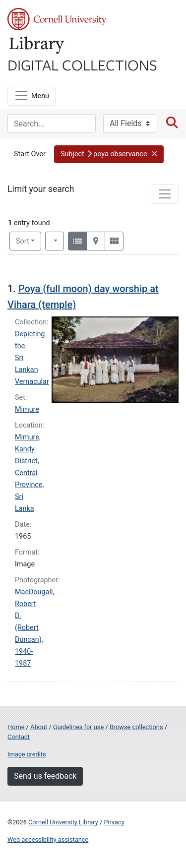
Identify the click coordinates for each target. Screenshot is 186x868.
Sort (23, 241)
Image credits (27, 754)
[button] (109, 154)
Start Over (30, 154)
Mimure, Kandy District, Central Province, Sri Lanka (29, 473)
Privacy (114, 822)
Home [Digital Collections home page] (16, 727)
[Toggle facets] (165, 194)
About (39, 727)
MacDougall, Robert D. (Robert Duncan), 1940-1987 (34, 628)
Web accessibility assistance (48, 839)
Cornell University (57, 19)
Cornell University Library (63, 822)
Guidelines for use (78, 727)
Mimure (27, 409)
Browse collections (136, 727)
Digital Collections (82, 64)
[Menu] (31, 96)
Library (37, 45)
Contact (19, 737)
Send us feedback (45, 776)
